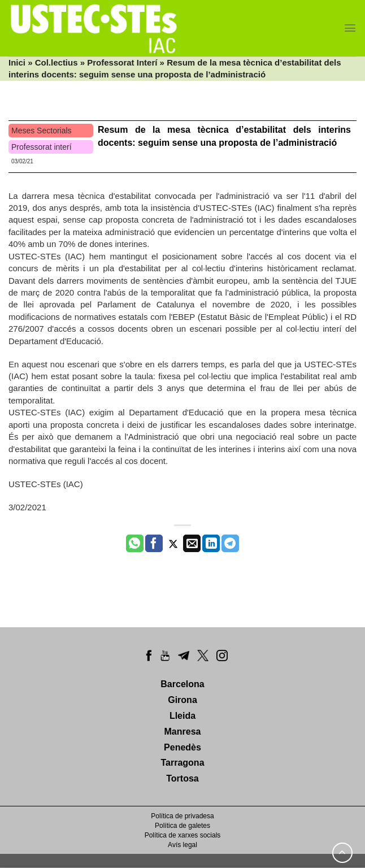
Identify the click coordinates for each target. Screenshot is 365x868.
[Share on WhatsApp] (135, 544)
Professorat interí (42, 147)
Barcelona (182, 684)
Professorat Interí (122, 62)
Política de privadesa (182, 816)
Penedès (182, 747)
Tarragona (182, 763)
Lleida (182, 716)
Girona (182, 700)
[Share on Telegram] (230, 544)
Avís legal (182, 845)
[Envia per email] (192, 544)
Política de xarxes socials (183, 835)
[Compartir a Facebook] (154, 544)
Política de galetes (182, 826)
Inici (17, 62)
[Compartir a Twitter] (173, 544)
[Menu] (350, 28)
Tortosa (182, 778)
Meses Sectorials (42, 131)
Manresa (183, 732)
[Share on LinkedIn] (211, 544)
